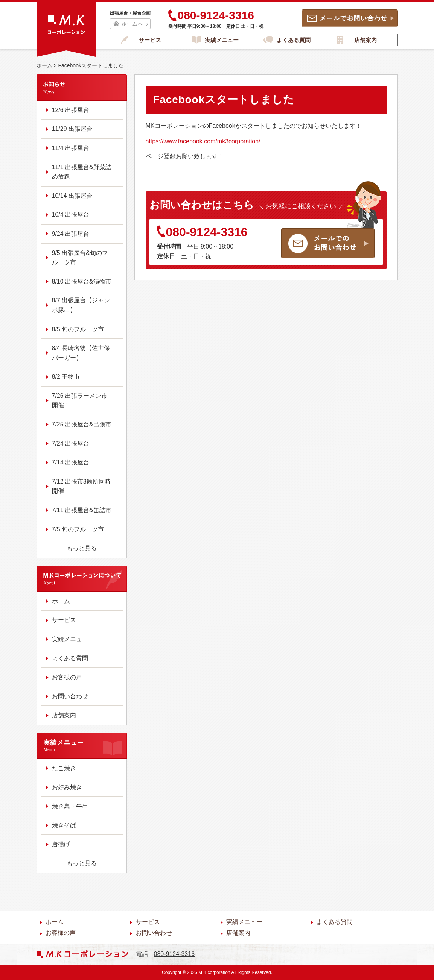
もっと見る (82, 548)
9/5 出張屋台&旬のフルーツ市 (80, 258)
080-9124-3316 (202, 232)
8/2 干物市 (66, 377)
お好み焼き (67, 787)
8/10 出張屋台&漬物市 (82, 281)
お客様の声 (67, 677)
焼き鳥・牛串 (70, 806)
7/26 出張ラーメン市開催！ (80, 401)
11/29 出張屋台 (72, 129)
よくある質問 (294, 40)
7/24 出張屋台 (71, 444)
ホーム (44, 65)
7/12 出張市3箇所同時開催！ (81, 486)
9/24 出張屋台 (71, 234)
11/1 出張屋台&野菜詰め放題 (82, 172)
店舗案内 (365, 40)
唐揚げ (61, 844)
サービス (150, 40)
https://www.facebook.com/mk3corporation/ (203, 141)
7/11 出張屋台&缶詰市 (82, 510)
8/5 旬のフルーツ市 (78, 329)
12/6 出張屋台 (71, 110)
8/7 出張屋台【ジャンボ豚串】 (81, 305)
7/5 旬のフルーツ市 (78, 529)
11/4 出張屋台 (71, 148)
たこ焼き (64, 768)
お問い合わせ (70, 696)
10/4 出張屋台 (71, 215)
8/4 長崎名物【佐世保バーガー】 (81, 353)
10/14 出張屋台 (72, 196)
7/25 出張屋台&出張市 (82, 424)
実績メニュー (222, 40)
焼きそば (64, 825)
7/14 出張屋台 (71, 462)
